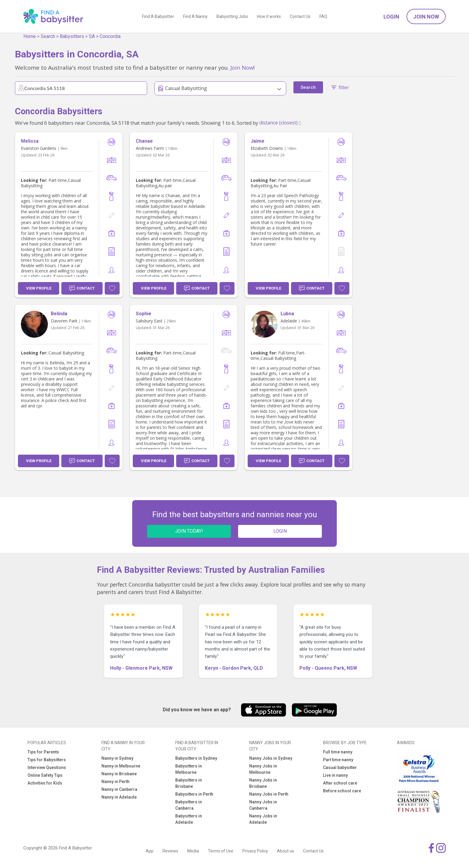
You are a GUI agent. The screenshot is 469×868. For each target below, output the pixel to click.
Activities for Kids (45, 783)
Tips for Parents (43, 752)
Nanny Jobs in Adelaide (263, 819)
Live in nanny (335, 775)
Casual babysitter (340, 768)
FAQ (323, 16)
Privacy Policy (255, 851)
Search (48, 36)
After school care (340, 783)
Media (193, 851)
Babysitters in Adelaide (189, 819)
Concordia (110, 36)
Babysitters (72, 36)
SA (92, 36)
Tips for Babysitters (47, 760)
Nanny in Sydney (117, 758)
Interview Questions (47, 768)
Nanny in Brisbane (119, 774)
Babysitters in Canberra (189, 805)
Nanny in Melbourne (121, 766)
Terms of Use (221, 851)
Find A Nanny (195, 16)
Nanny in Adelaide (119, 797)
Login (391, 17)
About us (285, 851)
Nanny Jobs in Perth (269, 794)
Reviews (170, 851)
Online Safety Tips (45, 775)
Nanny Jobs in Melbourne (263, 769)
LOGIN (280, 531)
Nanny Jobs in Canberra (263, 805)
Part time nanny (338, 760)
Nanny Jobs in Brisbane (263, 783)
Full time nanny (338, 752)
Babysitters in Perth (194, 794)
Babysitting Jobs (232, 16)
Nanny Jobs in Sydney (271, 758)
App (150, 851)
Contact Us (300, 16)
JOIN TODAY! (189, 531)
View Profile (39, 288)
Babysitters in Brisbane (189, 783)
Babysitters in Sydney (196, 758)
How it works (269, 16)
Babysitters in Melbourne (189, 769)
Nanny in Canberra (119, 789)
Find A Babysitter (158, 16)
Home (30, 36)
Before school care (342, 791)
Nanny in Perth (115, 782)
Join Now (426, 17)
